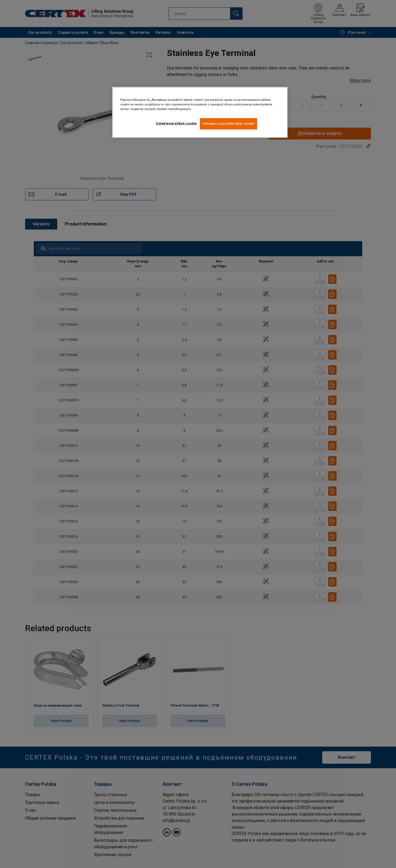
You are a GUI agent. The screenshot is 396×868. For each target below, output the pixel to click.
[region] (200, 112)
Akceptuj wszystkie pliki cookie (229, 124)
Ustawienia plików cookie (176, 123)
